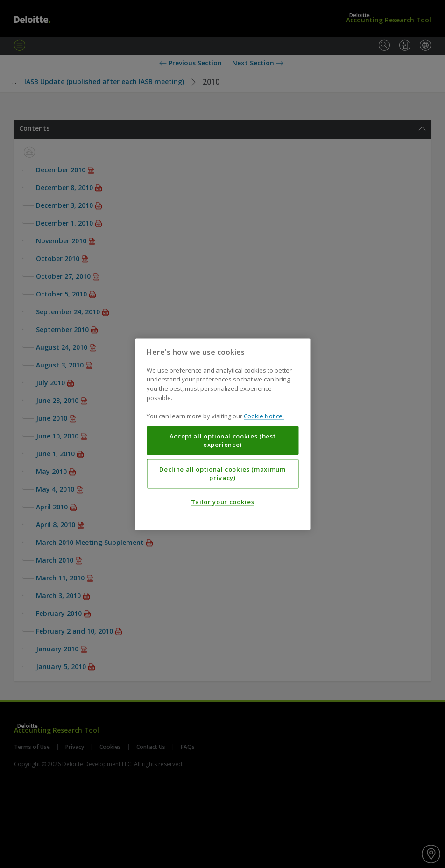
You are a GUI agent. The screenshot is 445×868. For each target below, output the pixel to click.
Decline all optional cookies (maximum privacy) (222, 473)
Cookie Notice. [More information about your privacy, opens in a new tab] (264, 416)
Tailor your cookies (222, 502)
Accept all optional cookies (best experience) (223, 440)
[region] (222, 434)
